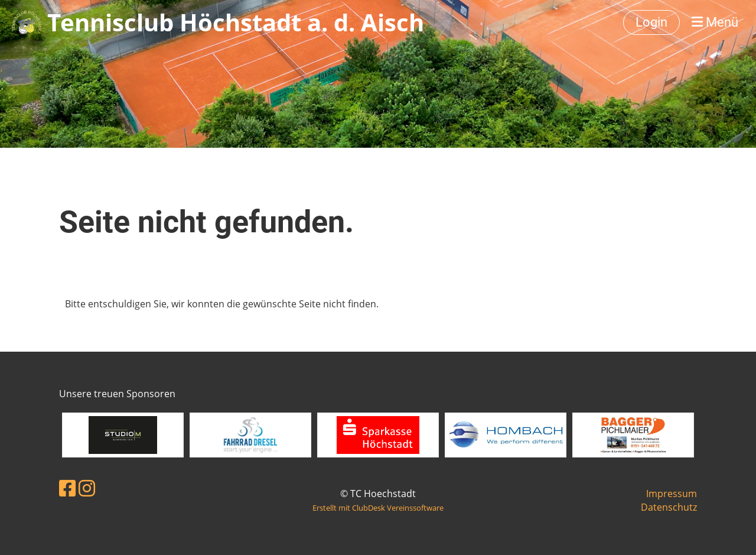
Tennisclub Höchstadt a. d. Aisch (236, 22)
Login (651, 22)
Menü (715, 22)
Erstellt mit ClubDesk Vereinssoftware (378, 508)
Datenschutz (669, 507)
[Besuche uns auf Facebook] (67, 488)
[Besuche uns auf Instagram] (87, 488)
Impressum (672, 494)
